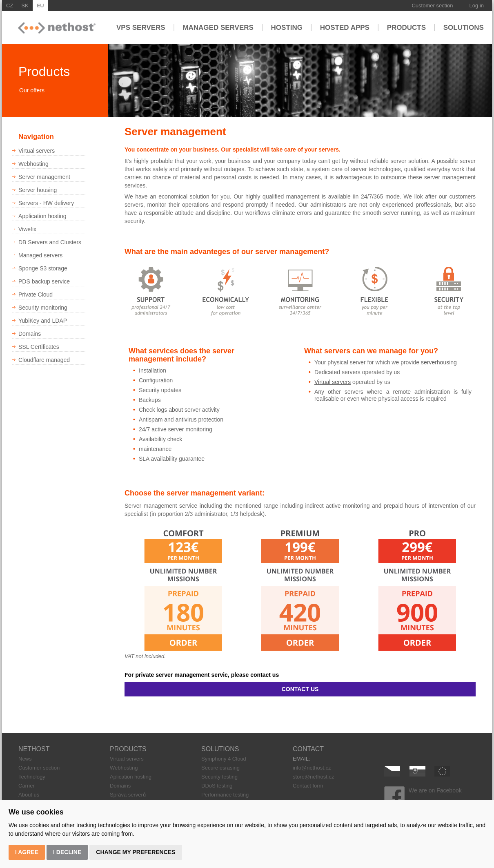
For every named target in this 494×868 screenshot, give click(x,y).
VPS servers (141, 27)
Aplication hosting (131, 777)
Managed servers (218, 27)
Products (406, 27)
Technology (32, 777)
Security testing (219, 777)
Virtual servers (333, 382)
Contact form (308, 786)
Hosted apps (345, 27)
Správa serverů (128, 795)
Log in (477, 6)
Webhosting (124, 768)
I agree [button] (27, 852)
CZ (10, 6)
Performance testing (225, 795)
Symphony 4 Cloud (224, 759)
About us (29, 795)
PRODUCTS (128, 749)
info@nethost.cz (312, 768)
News (25, 759)
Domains (120, 786)
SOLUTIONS (220, 749)
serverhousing (439, 362)
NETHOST (34, 749)
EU (40, 6)
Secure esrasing (220, 768)
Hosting (287, 27)
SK (25, 6)
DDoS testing (217, 786)
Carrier (27, 786)
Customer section (432, 6)
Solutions (464, 27)
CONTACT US (300, 689)
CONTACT (308, 749)
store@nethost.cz (313, 777)
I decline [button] (67, 852)
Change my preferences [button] (136, 852)
